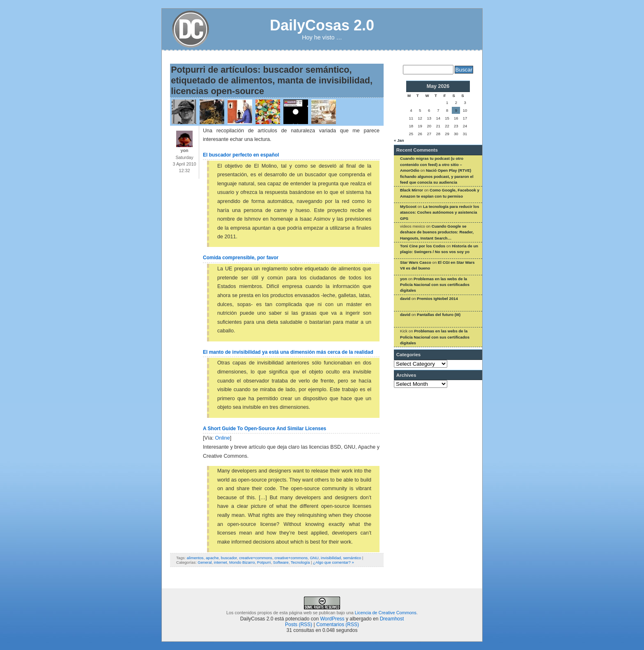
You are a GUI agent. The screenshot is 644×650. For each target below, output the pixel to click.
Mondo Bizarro (242, 562)
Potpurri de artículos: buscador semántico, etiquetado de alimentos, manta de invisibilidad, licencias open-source (272, 80)
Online (222, 438)
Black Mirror (412, 190)
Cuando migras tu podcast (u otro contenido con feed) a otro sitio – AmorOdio (432, 164)
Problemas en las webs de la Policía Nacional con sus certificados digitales (435, 285)
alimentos (195, 558)
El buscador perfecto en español (241, 155)
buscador (229, 558)
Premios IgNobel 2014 (437, 298)
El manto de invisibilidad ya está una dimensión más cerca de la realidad (288, 352)
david (405, 298)
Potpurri (264, 562)
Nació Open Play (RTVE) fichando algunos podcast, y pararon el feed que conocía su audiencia (437, 176)
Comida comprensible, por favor (241, 258)
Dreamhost (392, 619)
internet (221, 562)
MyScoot (408, 206)
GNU (314, 558)
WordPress (332, 619)
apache (212, 558)
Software (281, 562)
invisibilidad (331, 558)
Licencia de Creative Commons (386, 613)
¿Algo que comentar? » (333, 562)
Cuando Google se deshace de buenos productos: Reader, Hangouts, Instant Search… (437, 232)
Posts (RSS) (299, 625)
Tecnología (300, 562)
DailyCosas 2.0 (322, 25)
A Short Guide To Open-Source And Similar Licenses (264, 429)
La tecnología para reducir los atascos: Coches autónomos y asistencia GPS (439, 212)
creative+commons (256, 558)
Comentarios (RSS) (338, 625)
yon (404, 279)
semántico (352, 558)
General (205, 562)
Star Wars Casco (416, 262)
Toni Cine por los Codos (423, 246)
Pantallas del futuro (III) (439, 315)
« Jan (399, 140)
